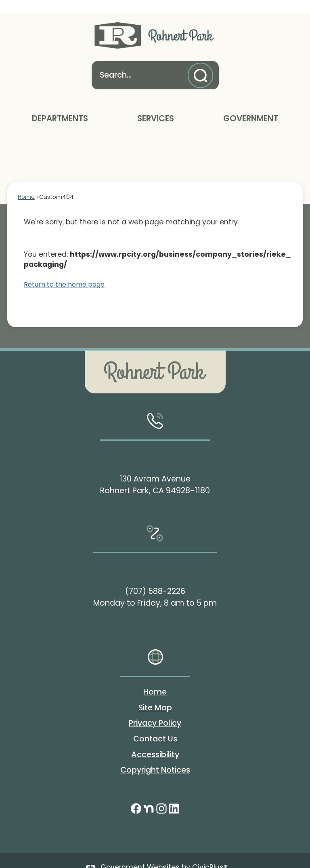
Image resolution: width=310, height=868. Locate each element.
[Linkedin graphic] (174, 795)
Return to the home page (64, 271)
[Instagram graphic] (161, 795)
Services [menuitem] (156, 105)
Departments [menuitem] (60, 105)
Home (26, 183)
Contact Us (155, 725)
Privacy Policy (155, 709)
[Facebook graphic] (136, 795)
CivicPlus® (210, 853)
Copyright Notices (155, 756)
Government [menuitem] (251, 105)
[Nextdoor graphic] (149, 795)
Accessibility (155, 741)
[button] (202, 62)
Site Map (155, 694)
